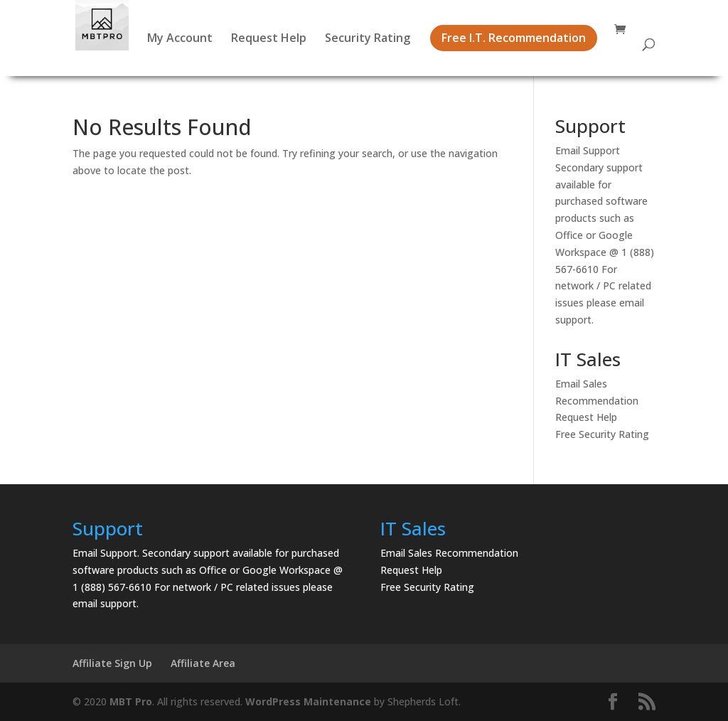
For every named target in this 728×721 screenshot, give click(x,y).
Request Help (269, 39)
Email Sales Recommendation (449, 553)
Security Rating (368, 39)
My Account (180, 39)
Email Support (588, 150)
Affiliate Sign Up (112, 663)
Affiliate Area (203, 663)
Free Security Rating (602, 434)
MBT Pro (131, 701)
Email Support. (106, 553)
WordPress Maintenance (308, 701)
